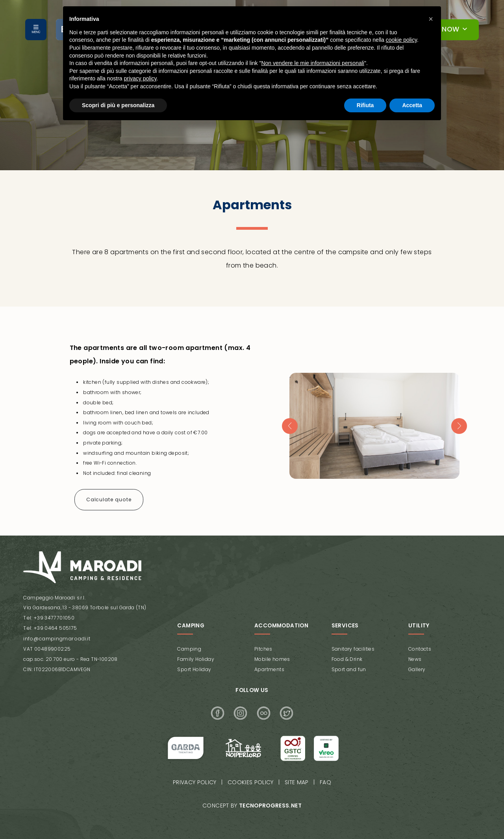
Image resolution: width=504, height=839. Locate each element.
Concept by (252, 801)
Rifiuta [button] (365, 105)
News (415, 656)
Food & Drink (347, 656)
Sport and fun (349, 666)
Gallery (417, 666)
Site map (296, 778)
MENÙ (36, 32)
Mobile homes (272, 656)
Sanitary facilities (353, 646)
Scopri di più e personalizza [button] (118, 105)
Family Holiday (196, 656)
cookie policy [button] (401, 40)
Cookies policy (251, 778)
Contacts (420, 646)
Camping (189, 646)
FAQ (325, 778)
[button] (431, 19)
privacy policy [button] (140, 78)
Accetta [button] (412, 105)
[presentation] (289, 425)
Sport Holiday (194, 666)
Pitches (263, 646)
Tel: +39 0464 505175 (49, 626)
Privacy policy (195, 778)
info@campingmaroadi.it (55, 636)
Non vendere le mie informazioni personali (312, 63)
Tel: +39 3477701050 (47, 616)
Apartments (269, 666)
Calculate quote (108, 498)
